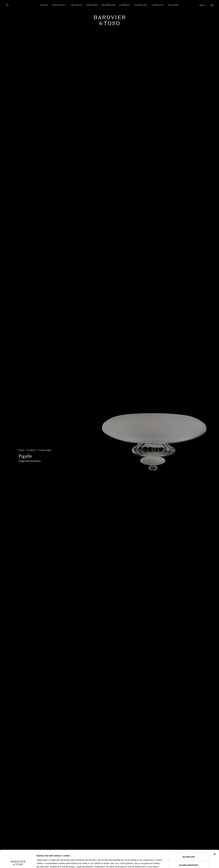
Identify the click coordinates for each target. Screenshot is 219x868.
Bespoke (92, 5)
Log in (202, 5)
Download (141, 5)
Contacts (158, 5)
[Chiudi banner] (215, 838)
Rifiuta (189, 856)
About (44, 5)
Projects (77, 5)
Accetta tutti (189, 840)
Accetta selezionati (188, 848)
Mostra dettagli (147, 862)
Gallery (173, 5)
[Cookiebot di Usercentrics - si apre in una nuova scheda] (18, 863)
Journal (125, 5)
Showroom (108, 5)
